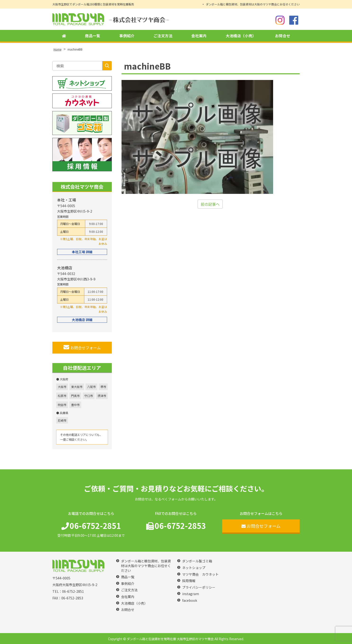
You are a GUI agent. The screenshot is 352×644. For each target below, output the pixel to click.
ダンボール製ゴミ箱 (197, 561)
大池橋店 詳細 (82, 320)
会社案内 (199, 36)
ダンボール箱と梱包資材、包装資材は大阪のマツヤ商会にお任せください (253, 4)
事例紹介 (127, 36)
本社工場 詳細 (82, 252)
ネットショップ (194, 568)
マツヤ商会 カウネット (200, 574)
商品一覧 (93, 36)
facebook (190, 600)
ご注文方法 (163, 36)
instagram (191, 594)
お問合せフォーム (82, 347)
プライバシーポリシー (199, 587)
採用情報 (189, 581)
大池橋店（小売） (241, 36)
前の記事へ (210, 204)
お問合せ (283, 36)
